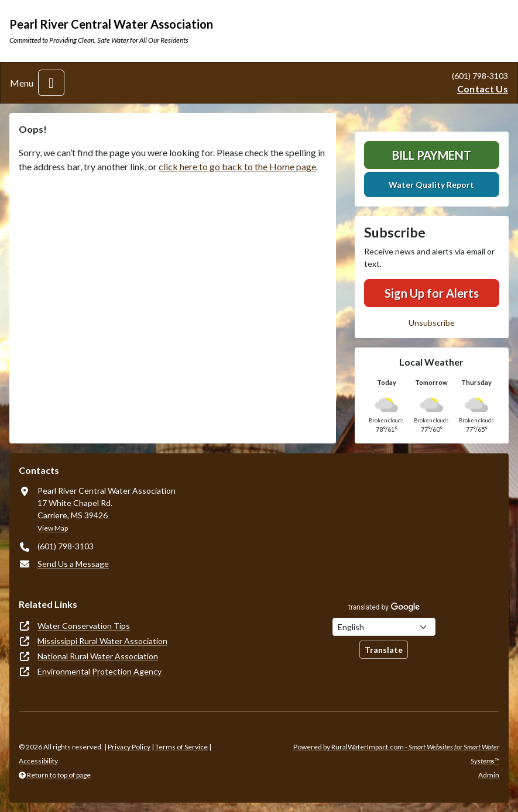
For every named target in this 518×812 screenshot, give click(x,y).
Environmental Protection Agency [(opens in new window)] (100, 671)
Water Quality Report (431, 185)
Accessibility (38, 761)
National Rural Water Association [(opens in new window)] (98, 656)
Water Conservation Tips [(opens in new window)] (84, 626)
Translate (384, 650)
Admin (489, 775)
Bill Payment (432, 155)
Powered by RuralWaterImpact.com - (396, 754)
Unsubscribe (432, 323)
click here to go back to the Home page (237, 166)
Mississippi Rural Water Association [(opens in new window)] (102, 641)
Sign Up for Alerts (432, 293)
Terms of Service (181, 747)
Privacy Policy (129, 747)
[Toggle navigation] (51, 83)
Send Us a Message (73, 564)
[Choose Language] (384, 627)
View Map (53, 528)
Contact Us (483, 89)
